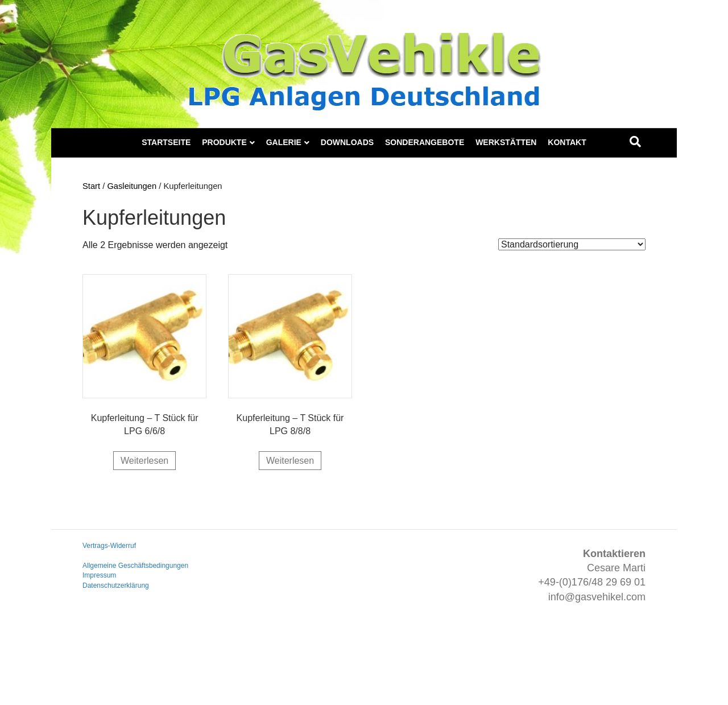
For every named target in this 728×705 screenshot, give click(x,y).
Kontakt (567, 142)
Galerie (284, 142)
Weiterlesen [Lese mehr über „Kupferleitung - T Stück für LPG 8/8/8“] (290, 461)
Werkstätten (506, 142)
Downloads (347, 142)
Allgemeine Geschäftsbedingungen (135, 566)
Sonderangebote (425, 142)
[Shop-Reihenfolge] (572, 244)
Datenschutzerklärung (116, 586)
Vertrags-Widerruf (109, 546)
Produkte (224, 142)
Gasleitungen (132, 186)
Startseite (166, 142)
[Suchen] (635, 142)
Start (91, 186)
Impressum (99, 575)
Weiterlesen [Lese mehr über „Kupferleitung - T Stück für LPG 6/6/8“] (144, 461)
